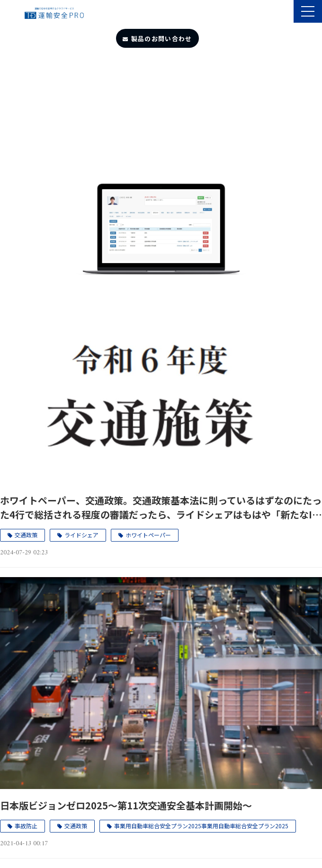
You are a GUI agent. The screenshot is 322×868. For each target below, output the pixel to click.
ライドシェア (81, 535)
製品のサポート (285, 12)
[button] (308, 11)
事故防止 (26, 826)
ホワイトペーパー (148, 535)
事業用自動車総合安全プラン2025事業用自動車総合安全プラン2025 (201, 826)
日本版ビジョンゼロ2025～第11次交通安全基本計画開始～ (126, 805)
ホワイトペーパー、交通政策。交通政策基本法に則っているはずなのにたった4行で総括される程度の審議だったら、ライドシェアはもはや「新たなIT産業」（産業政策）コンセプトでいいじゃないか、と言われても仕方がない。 (161, 508)
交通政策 (26, 535)
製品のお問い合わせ (162, 39)
